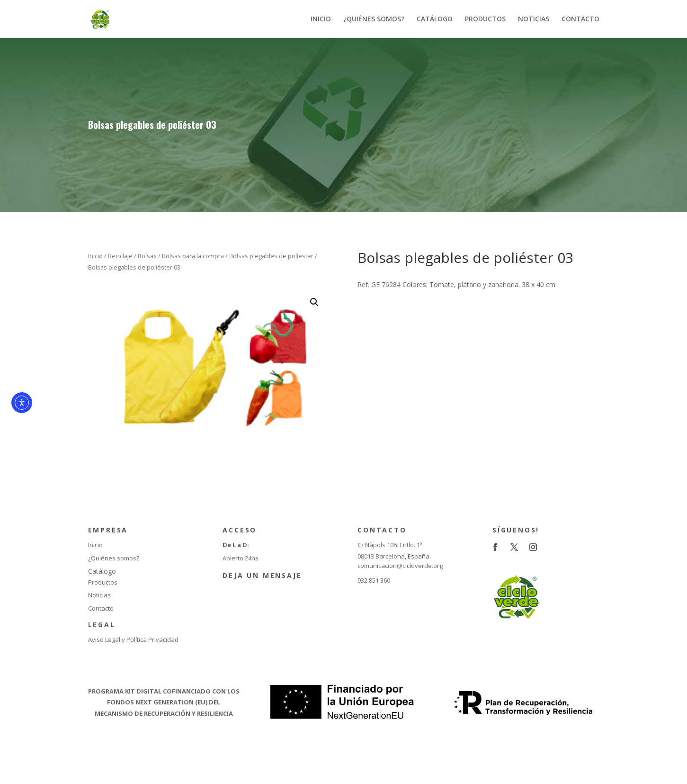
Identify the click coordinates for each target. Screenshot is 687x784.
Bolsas (147, 256)
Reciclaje (120, 256)
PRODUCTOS (485, 19)
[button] (314, 302)
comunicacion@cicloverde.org (400, 566)
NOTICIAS (534, 19)
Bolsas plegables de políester (271, 256)
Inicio (95, 256)
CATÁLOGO (435, 19)
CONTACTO (580, 19)
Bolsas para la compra (193, 256)
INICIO (321, 19)
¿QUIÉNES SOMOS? (374, 19)
